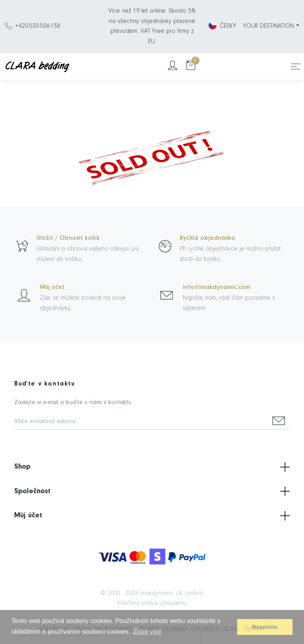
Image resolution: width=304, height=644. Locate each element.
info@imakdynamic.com (217, 287)
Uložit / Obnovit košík (68, 238)
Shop (152, 467)
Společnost (152, 491)
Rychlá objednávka (207, 238)
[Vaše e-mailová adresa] (141, 422)
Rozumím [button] (265, 627)
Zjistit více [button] (147, 632)
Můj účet (52, 287)
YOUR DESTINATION (268, 26)
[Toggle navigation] (296, 66)
